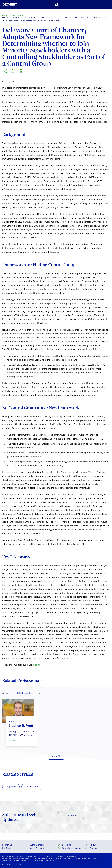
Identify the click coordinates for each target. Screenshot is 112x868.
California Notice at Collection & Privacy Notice (17, 858)
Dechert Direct (9, 845)
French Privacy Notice (63, 858)
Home (5, 16)
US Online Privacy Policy (34, 856)
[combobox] (28, 693)
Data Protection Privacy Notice (67, 856)
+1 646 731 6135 (25, 735)
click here (38, 665)
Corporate (11, 787)
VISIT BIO (12, 741)
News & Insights (17, 16)
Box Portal (7, 848)
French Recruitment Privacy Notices (85, 858)
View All (56, 756)
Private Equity (32, 787)
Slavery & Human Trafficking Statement (14, 860)
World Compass (37, 845)
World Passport (37, 848)
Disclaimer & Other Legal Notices (12, 856)
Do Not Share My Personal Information (42, 860)
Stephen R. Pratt (21, 726)
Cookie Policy (49, 856)
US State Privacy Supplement (44, 858)
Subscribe (71, 816)
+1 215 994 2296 (27, 732)
